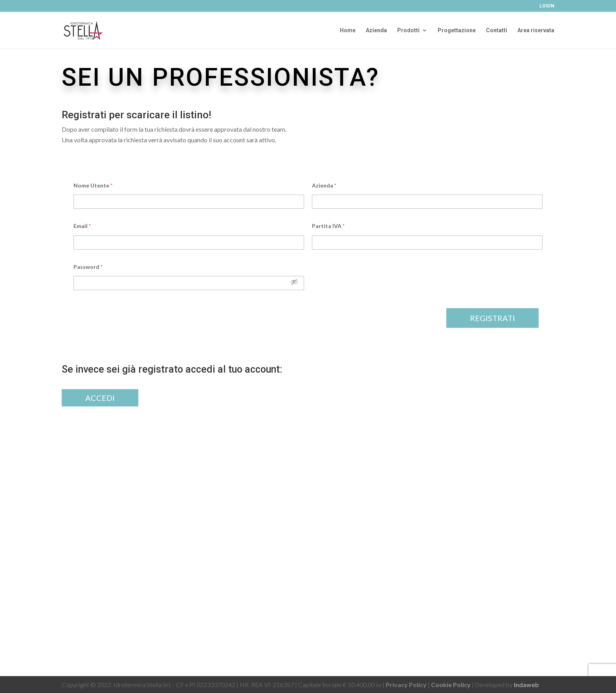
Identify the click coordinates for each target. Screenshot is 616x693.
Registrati (492, 318)
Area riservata (536, 30)
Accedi (100, 398)
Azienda (376, 30)
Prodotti (408, 30)
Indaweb (526, 685)
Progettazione (457, 30)
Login (547, 6)
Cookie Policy (451, 685)
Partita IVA (328, 226)
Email (82, 226)
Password (88, 267)
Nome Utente (93, 185)
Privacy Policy (406, 685)
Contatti (497, 30)
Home (348, 30)
